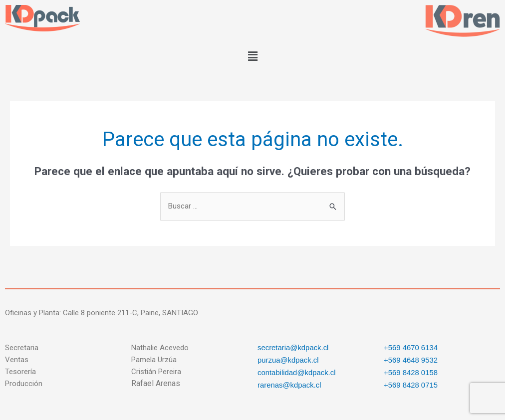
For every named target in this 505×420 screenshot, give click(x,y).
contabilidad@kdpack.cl (297, 371)
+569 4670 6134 (411, 347)
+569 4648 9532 (411, 359)
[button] (252, 56)
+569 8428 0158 (411, 371)
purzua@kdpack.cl (288, 359)
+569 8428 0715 (411, 383)
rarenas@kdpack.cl (290, 383)
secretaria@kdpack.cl (293, 347)
